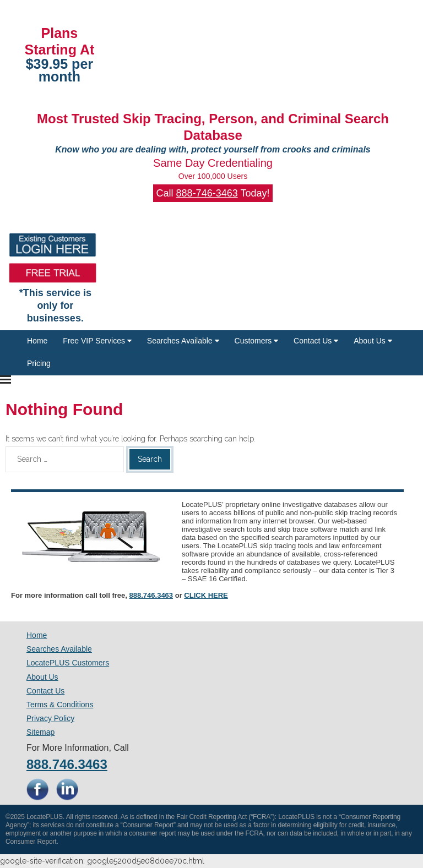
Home (37, 341)
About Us (373, 341)
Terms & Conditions (60, 705)
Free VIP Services (97, 341)
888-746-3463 (207, 193)
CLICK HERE (206, 595)
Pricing (39, 363)
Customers (257, 341)
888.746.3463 (151, 595)
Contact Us (316, 341)
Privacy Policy (50, 718)
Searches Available (183, 341)
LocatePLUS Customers (68, 663)
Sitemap (40, 732)
